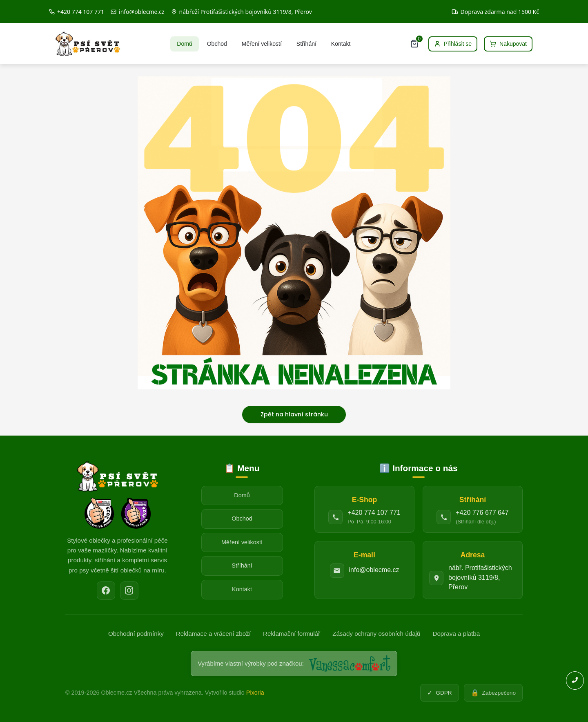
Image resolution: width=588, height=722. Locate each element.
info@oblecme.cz (374, 570)
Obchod (217, 44)
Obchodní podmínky (136, 634)
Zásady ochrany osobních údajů (376, 634)
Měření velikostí (262, 44)
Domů (184, 44)
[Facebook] (106, 591)
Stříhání (306, 44)
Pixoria (255, 693)
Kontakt (341, 44)
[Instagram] (129, 591)
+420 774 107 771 (374, 513)
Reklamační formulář (292, 634)
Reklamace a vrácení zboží (213, 634)
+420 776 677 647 (482, 513)
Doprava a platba (456, 634)
